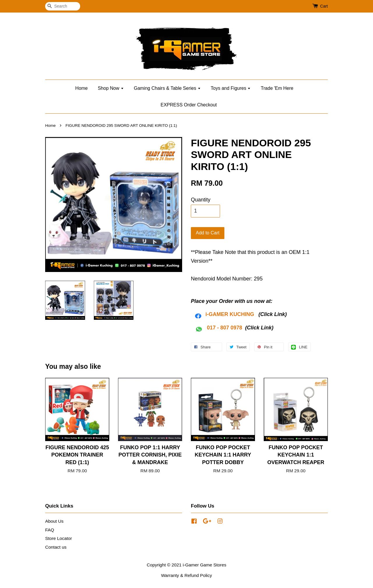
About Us (54, 521)
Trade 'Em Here (277, 88)
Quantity (201, 200)
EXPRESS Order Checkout (189, 105)
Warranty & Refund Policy (187, 575)
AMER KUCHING (233, 314)
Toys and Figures (231, 88)
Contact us (56, 547)
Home (81, 88)
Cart (324, 6)
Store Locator (59, 538)
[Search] (63, 6)
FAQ (50, 530)
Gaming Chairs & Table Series (167, 88)
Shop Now (111, 88)
